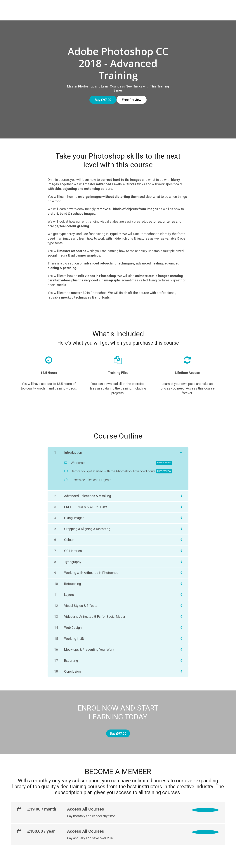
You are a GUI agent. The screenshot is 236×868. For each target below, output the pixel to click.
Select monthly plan (200, 799)
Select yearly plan (202, 821)
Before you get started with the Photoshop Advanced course (118, 463)
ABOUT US (179, 8)
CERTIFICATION (139, 8)
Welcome (118, 455)
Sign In (220, 8)
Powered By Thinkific (212, 862)
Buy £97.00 (100, 95)
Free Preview (132, 95)
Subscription (111, 8)
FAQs (161, 8)
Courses (87, 8)
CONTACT (201, 8)
